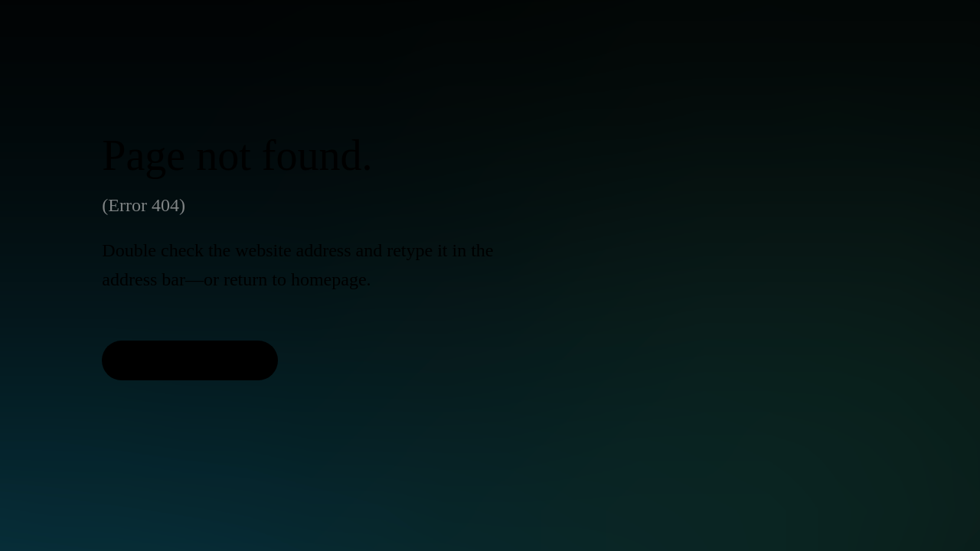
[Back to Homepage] (190, 360)
